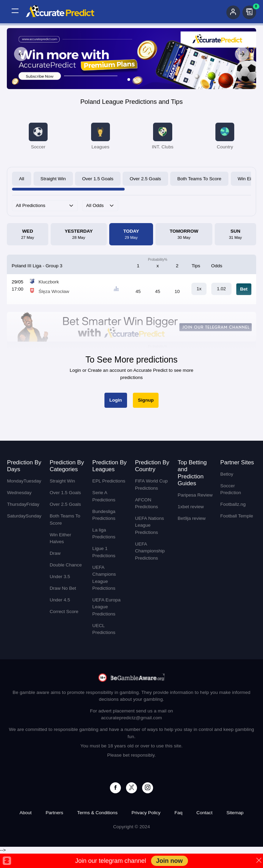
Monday (15, 481)
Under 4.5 (60, 600)
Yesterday (79, 235)
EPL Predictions (109, 481)
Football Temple (237, 516)
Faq (178, 813)
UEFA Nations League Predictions (149, 525)
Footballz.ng (233, 504)
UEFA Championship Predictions (150, 551)
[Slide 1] (129, 80)
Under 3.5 (60, 577)
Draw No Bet (63, 588)
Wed (28, 235)
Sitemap (235, 813)
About (26, 813)
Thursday (17, 504)
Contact (205, 813)
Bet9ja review (192, 518)
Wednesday (19, 493)
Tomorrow (184, 235)
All (21, 179)
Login (116, 400)
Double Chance (66, 565)
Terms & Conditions (97, 813)
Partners (54, 813)
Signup (146, 400)
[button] (15, 11)
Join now (170, 861)
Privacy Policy (146, 813)
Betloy (227, 474)
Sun (236, 235)
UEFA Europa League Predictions (107, 607)
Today (131, 235)
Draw (55, 553)
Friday (33, 504)
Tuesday (33, 481)
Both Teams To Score (199, 179)
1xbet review (191, 507)
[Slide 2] (134, 80)
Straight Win (53, 179)
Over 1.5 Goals (98, 179)
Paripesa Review (195, 495)
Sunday (34, 516)
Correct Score (64, 612)
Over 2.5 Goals (145, 179)
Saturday (16, 516)
